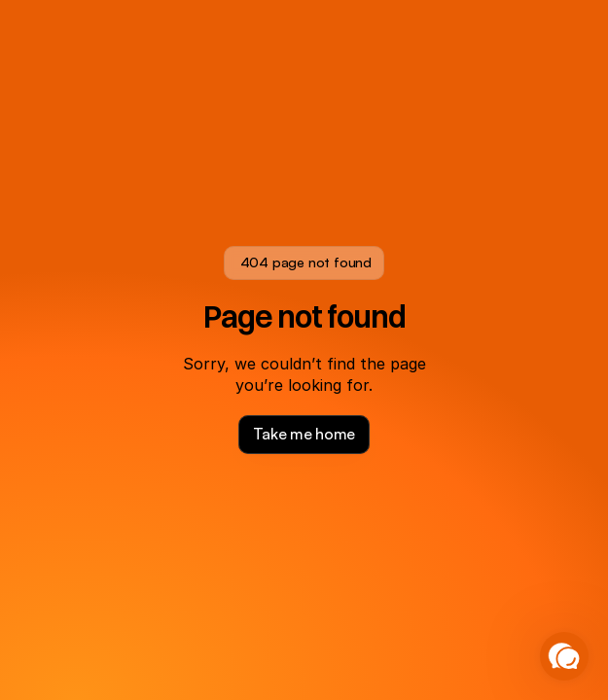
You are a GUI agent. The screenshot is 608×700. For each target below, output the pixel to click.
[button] (564, 656)
